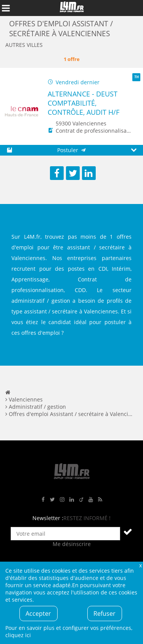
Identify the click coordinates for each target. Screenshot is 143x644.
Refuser (104, 613)
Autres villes (24, 45)
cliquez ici (18, 635)
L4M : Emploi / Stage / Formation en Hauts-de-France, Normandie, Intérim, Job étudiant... (72, 8)
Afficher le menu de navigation (6, 8)
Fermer (140, 565)
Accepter (38, 613)
